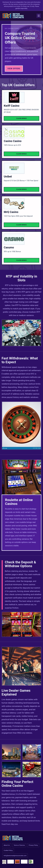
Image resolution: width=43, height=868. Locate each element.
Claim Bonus (21, 118)
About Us (7, 845)
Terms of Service (19, 845)
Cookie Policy (8, 850)
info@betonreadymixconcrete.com (15, 856)
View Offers (14, 69)
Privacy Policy (33, 845)
